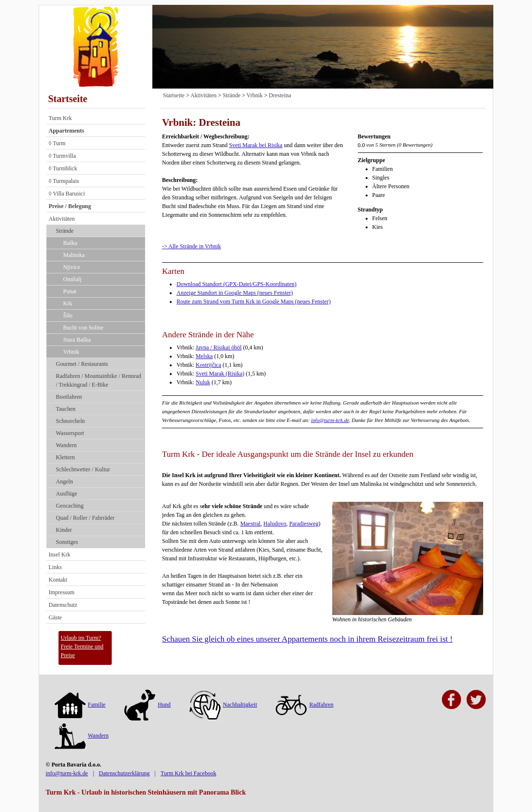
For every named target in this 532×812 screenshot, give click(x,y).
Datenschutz (63, 605)
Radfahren (304, 705)
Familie (80, 705)
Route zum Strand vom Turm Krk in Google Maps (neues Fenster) (254, 301)
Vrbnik (71, 352)
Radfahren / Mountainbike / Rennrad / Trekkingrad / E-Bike (99, 380)
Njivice (72, 267)
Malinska (74, 255)
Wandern (66, 445)
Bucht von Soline (83, 328)
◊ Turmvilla (62, 156)
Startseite (68, 99)
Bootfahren (69, 397)
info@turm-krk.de (330, 420)
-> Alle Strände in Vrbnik (192, 246)
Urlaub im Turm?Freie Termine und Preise (82, 647)
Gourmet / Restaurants (82, 364)
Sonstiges (67, 542)
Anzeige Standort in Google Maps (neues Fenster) (235, 293)
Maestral (251, 524)
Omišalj (73, 279)
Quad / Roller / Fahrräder (85, 518)
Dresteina (280, 95)
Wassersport (70, 433)
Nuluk (203, 382)
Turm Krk (60, 118)
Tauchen (66, 409)
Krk (68, 303)
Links (55, 567)
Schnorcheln (71, 421)
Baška (70, 243)
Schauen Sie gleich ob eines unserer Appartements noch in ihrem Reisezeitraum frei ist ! (307, 639)
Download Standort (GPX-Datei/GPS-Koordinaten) (236, 284)
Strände (65, 231)
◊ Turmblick (63, 168)
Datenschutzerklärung (124, 773)
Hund (148, 705)
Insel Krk (60, 555)
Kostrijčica (209, 365)
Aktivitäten (62, 219)
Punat (70, 291)
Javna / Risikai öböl (219, 347)
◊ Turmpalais (64, 181)
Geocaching (70, 506)
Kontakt (58, 580)
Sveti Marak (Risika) (220, 374)
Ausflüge (67, 494)
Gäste (55, 617)
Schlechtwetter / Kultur (83, 469)
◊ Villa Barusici (67, 194)
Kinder (64, 530)
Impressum (62, 592)
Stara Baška (77, 340)
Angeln (65, 481)
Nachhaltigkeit (223, 705)
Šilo (68, 316)
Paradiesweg (304, 524)
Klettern (66, 457)
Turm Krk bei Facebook (188, 773)
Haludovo (275, 524)
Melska (204, 356)
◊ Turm (57, 143)
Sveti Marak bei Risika (256, 145)
